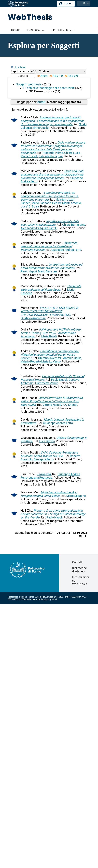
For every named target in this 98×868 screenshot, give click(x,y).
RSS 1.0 (56, 76)
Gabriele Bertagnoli (51, 156)
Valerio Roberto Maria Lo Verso (41, 361)
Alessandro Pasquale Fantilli (39, 228)
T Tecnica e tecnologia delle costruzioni (49, 88)
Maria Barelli (49, 336)
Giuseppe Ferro (44, 459)
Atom (42, 76)
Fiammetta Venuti (47, 383)
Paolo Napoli (29, 271)
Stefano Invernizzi (50, 358)
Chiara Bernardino (74, 225)
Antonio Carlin (72, 358)
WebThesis (30, 17)
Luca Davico (47, 441)
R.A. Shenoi (70, 405)
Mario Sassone (41, 203)
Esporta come (20, 71)
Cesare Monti (61, 203)
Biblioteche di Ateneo (79, 570)
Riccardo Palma (53, 153)
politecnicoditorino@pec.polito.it (42, 599)
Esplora (33, 30)
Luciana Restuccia (41, 478)
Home (15, 30)
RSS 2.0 (71, 76)
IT (84, 3)
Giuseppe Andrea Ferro (66, 250)
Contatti (77, 562)
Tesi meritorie (63, 30)
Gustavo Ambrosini (33, 318)
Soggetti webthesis (29, 84)
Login (68, 4)
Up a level (19, 67)
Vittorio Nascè (52, 405)
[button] (23, 76)
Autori (41, 102)
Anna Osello (41, 128)
